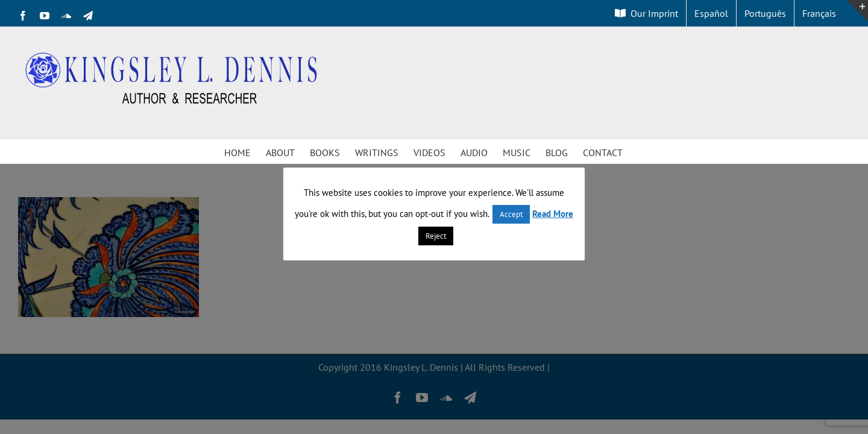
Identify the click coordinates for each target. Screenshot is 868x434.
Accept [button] (511, 214)
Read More (553, 214)
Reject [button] (436, 236)
